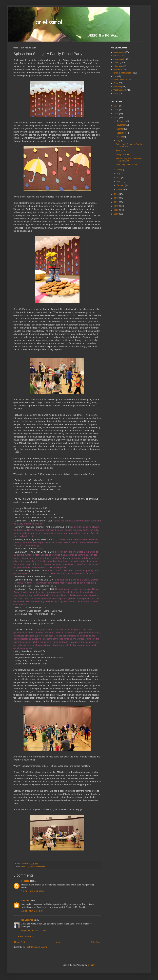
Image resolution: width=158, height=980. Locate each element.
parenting (118, 87)
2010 (117, 206)
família (24, 866)
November (121, 125)
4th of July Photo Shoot (126, 165)
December (121, 121)
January (120, 189)
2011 (117, 202)
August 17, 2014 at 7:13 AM (33, 931)
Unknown (26, 900)
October (120, 129)
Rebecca (25, 881)
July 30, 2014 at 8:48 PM (32, 911)
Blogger (91, 965)
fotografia (118, 66)
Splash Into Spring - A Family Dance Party (129, 145)
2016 (117, 110)
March (120, 182)
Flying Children (123, 154)
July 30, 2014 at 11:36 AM (33, 891)
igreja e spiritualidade (36, 866)
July (119, 141)
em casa (117, 56)
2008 (117, 214)
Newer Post (19, 942)
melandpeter (27, 920)
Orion (116, 83)
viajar (116, 94)
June (119, 170)
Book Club (121, 151)
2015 (117, 114)
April (119, 178)
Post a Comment (25, 936)
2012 (117, 198)
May (119, 174)
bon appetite (119, 52)
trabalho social (120, 90)
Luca (116, 76)
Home (58, 942)
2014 (117, 118)
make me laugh (120, 80)
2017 (117, 106)
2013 (117, 194)
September (122, 133)
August (120, 137)
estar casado (119, 59)
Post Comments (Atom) (36, 947)
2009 (117, 210)
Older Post (95, 942)
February (121, 185)
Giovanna (118, 69)
